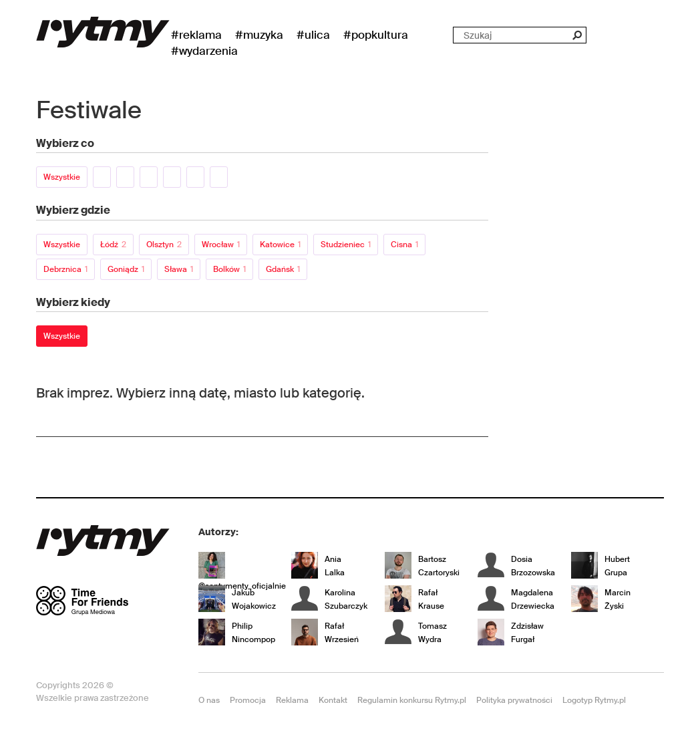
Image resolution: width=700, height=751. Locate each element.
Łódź (113, 245)
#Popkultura (376, 35)
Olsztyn (164, 245)
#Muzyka (259, 35)
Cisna (404, 245)
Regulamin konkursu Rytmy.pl (412, 700)
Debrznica (65, 269)
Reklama (292, 700)
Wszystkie (62, 177)
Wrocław (221, 245)
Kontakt (333, 700)
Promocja (248, 700)
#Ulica (313, 35)
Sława (179, 269)
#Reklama (196, 35)
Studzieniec (346, 245)
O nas (209, 700)
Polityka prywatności (514, 700)
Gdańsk (283, 269)
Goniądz (126, 269)
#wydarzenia (204, 51)
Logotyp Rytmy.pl (594, 700)
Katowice (280, 245)
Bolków (229, 269)
